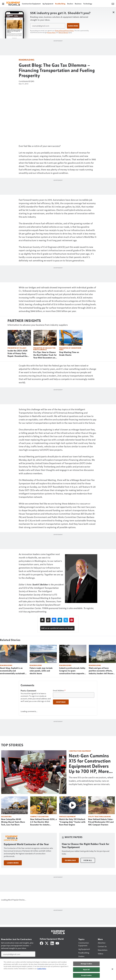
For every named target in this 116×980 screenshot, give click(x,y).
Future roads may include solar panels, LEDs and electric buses (41, 671)
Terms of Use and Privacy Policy (64, 31)
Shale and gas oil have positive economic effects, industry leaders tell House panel (101, 671)
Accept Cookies (86, 975)
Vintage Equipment (67, 816)
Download (70, 860)
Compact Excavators (39, 816)
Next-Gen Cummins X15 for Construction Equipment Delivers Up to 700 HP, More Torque (90, 763)
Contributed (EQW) (26, 81)
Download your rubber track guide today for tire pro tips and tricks (86, 852)
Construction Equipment (80, 751)
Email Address (59, 690)
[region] (58, 969)
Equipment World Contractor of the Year (26, 844)
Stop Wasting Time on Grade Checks (69, 354)
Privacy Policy (51, 32)
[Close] (112, 969)
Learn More (13, 863)
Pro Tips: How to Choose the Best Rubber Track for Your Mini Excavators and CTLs (45, 355)
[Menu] (3, 4)
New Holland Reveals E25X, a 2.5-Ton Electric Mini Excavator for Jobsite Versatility (43, 822)
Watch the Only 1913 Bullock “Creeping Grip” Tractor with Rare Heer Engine (72, 822)
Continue (61, 702)
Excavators (6, 816)
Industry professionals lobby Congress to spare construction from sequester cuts (72, 671)
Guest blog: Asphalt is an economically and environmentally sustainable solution (13, 671)
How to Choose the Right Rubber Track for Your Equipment (85, 846)
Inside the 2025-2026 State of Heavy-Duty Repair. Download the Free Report (17, 353)
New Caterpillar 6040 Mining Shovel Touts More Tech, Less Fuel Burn (13, 822)
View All (88, 860)
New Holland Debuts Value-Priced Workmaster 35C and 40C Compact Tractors (101, 822)
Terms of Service (63, 32)
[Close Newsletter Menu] (113, 12)
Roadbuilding (26, 60)
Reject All (86, 970)
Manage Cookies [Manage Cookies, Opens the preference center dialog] (86, 964)
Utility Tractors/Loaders (100, 816)
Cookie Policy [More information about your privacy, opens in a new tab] (42, 969)
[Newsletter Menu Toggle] (113, 4)
